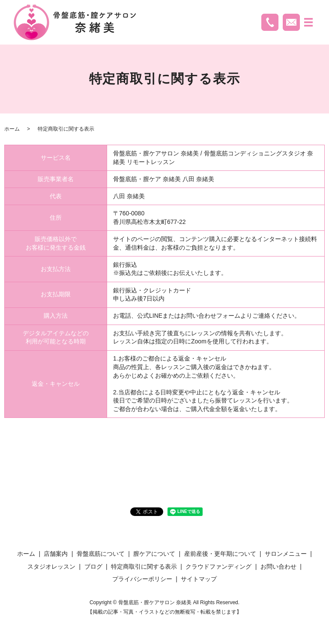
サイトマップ (199, 579)
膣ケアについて (154, 554)
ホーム (12, 129)
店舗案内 (56, 554)
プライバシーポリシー (142, 579)
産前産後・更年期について (220, 554)
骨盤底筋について (101, 554)
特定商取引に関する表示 (144, 566)
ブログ (93, 566)
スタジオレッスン (51, 566)
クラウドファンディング (218, 566)
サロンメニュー (286, 554)
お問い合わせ (278, 566)
